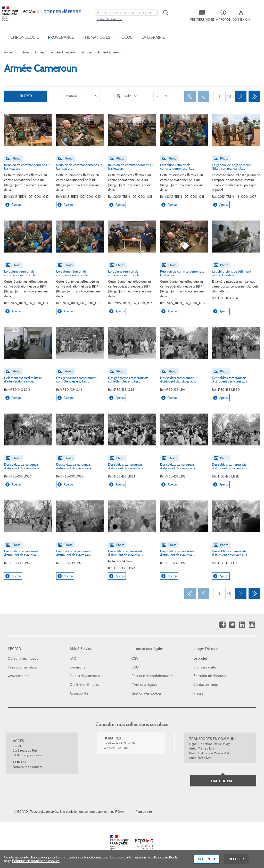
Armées (40, 52)
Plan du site (144, 812)
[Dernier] (254, 96)
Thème (24, 52)
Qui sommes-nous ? (23, 658)
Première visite (205, 667)
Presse (198, 693)
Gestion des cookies (147, 693)
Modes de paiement (85, 676)
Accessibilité (79, 693)
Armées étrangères (63, 52)
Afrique (87, 52)
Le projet (200, 658)
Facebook (222, 625)
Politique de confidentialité (152, 676)
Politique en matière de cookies (36, 863)
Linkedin (242, 625)
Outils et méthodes (84, 684)
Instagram (252, 625)
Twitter (232, 625)
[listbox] (80, 96)
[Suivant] (241, 96)
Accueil (9, 52)
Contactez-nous (206, 684)
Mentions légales (144, 684)
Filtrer (26, 96)
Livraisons (77, 667)
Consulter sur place (22, 667)
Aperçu (13, 205)
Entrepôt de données (210, 676)
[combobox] (126, 13)
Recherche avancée (109, 19)
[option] (80, 96)
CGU (135, 667)
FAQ (73, 658)
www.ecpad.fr (18, 676)
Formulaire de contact (27, 767)
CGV (135, 658)
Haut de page (223, 781)
